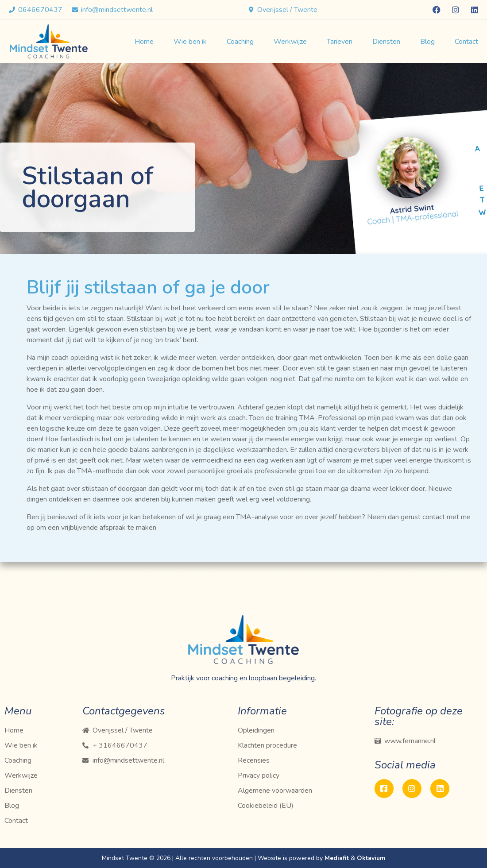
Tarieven (340, 42)
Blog (427, 42)
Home (144, 42)
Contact (466, 42)
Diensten (386, 42)
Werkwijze (290, 42)
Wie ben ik (190, 42)
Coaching (240, 42)
